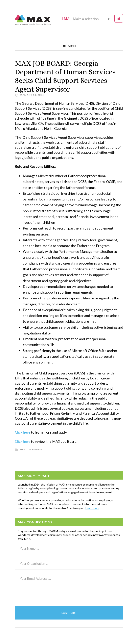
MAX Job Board (31, 449)
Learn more (92, 508)
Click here (23, 432)
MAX (33, 20)
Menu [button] (72, 46)
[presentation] (45, 596)
